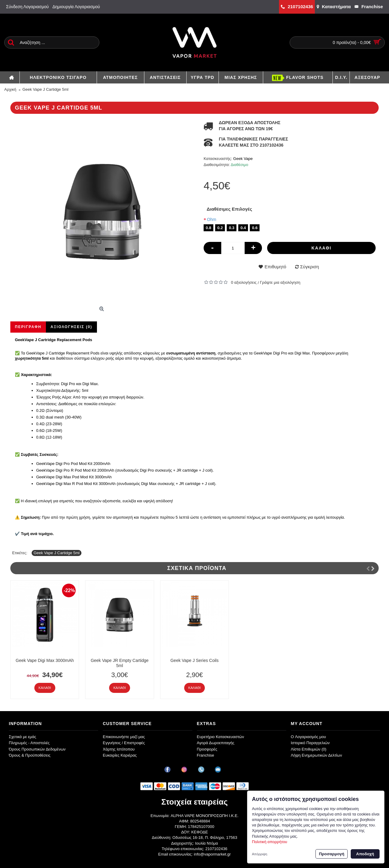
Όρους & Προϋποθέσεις (30, 755)
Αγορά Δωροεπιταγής (216, 743)
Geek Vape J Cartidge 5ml (57, 553)
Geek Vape (243, 159)
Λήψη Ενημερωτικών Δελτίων (317, 755)
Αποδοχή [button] (365, 854)
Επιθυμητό (275, 267)
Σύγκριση (310, 267)
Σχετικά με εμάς (22, 737)
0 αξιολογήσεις (244, 282)
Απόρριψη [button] (260, 854)
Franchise (206, 755)
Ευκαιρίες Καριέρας (120, 755)
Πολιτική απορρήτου (270, 842)
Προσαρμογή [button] (331, 854)
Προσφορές (207, 749)
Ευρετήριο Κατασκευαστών (221, 737)
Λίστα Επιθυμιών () (309, 749)
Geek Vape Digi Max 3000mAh (45, 660)
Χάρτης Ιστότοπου (119, 749)
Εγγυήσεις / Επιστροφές (124, 743)
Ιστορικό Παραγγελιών (310, 743)
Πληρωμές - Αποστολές (29, 743)
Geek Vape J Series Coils (194, 660)
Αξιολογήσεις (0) (71, 327)
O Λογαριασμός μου (308, 737)
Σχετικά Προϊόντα (197, 568)
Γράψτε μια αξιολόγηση (280, 282)
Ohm (212, 219)
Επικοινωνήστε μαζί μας (124, 737)
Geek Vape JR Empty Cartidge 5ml (119, 663)
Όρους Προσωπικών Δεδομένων (37, 749)
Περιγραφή (28, 327)
